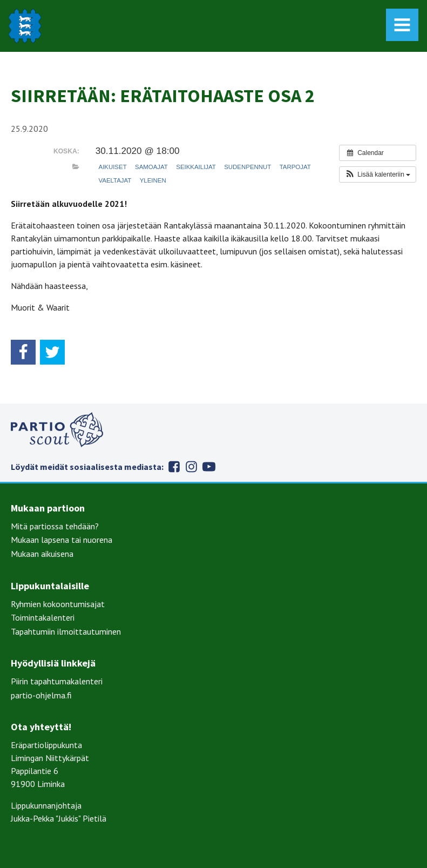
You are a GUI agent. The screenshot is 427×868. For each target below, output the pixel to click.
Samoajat (151, 167)
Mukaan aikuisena (42, 554)
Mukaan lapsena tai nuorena (62, 540)
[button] (378, 174)
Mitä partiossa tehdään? (55, 526)
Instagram (192, 467)
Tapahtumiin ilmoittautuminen (66, 631)
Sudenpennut (248, 167)
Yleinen (153, 180)
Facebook (174, 467)
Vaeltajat (115, 180)
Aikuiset (113, 167)
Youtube (209, 467)
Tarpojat (295, 167)
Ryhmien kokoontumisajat (58, 604)
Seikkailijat (196, 167)
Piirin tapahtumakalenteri (57, 681)
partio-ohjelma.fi (41, 695)
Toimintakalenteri (43, 617)
